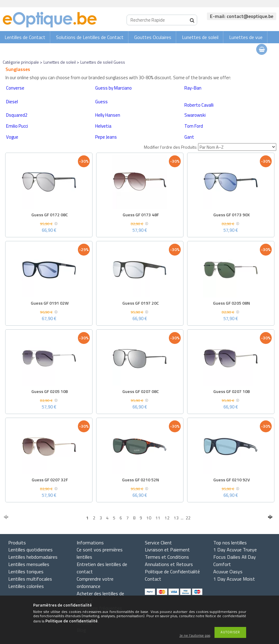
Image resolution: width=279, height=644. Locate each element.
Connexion (217, 49)
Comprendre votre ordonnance (95, 582)
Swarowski (195, 115)
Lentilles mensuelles (29, 564)
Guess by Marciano (113, 88)
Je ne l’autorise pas (195, 636)
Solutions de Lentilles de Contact (90, 37)
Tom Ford (194, 126)
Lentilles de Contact (25, 37)
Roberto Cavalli (199, 105)
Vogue (12, 137)
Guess (101, 102)
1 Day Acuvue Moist (234, 579)
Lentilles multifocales (30, 579)
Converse (15, 88)
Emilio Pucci (17, 126)
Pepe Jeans (106, 137)
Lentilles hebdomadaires (33, 557)
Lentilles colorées (26, 586)
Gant (189, 137)
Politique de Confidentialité (172, 571)
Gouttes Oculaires (153, 37)
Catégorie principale (21, 62)
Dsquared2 (17, 115)
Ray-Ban (193, 88)
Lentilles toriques (26, 571)
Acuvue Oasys (228, 571)
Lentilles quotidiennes (30, 550)
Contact (153, 579)
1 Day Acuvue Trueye (235, 550)
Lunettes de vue (246, 37)
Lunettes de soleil (200, 37)
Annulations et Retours (169, 564)
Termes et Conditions (167, 557)
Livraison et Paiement (167, 550)
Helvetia (103, 126)
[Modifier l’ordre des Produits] (237, 147)
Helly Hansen (108, 115)
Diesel (12, 102)
